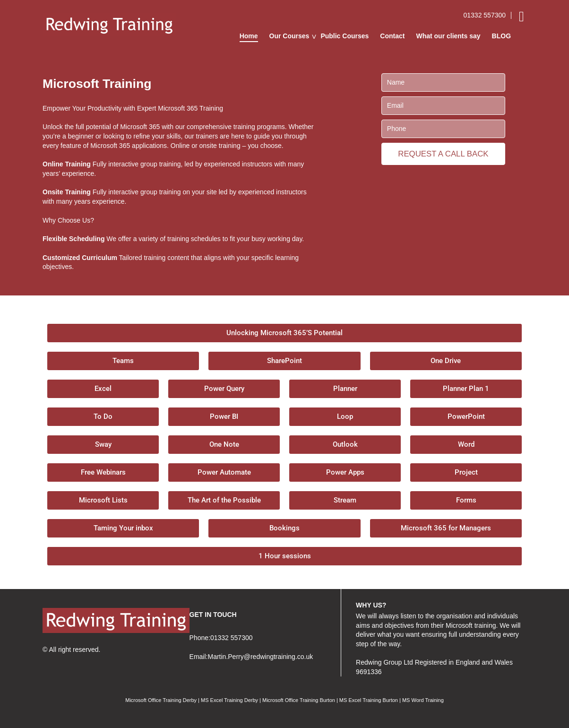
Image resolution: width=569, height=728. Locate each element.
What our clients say (448, 36)
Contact (392, 36)
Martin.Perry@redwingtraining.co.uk (260, 657)
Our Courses (289, 36)
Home (249, 36)
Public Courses (345, 36)
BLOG (501, 36)
